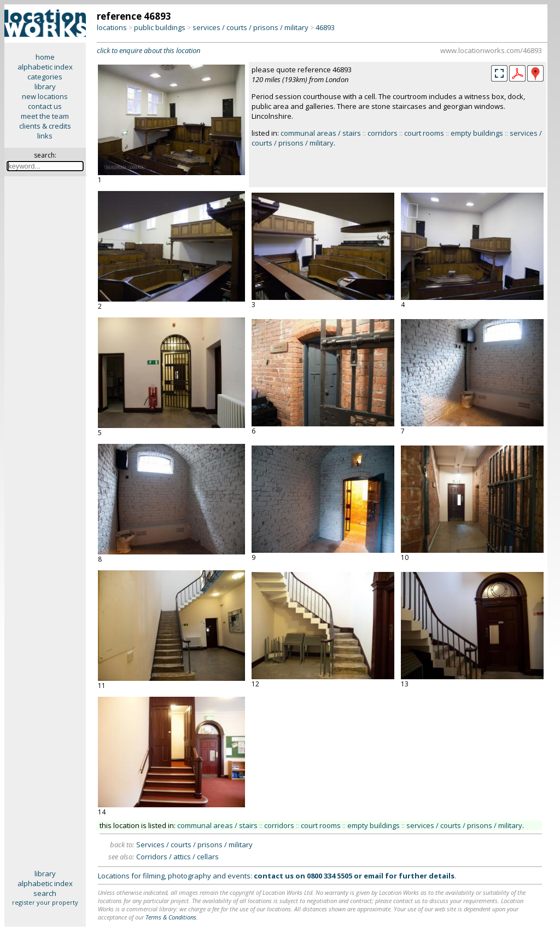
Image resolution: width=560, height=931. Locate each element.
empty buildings (477, 133)
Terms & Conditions (171, 917)
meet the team (45, 116)
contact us (45, 106)
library (45, 86)
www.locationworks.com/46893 (491, 50)
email (374, 876)
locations (112, 27)
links (45, 136)
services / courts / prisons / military (250, 27)
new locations (45, 96)
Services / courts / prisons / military (194, 845)
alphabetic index (45, 67)
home (45, 57)
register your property (45, 902)
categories (45, 77)
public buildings (160, 27)
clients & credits (45, 126)
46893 (325, 27)
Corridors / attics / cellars (177, 857)
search (45, 893)
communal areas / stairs (321, 133)
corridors (383, 133)
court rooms (424, 133)
